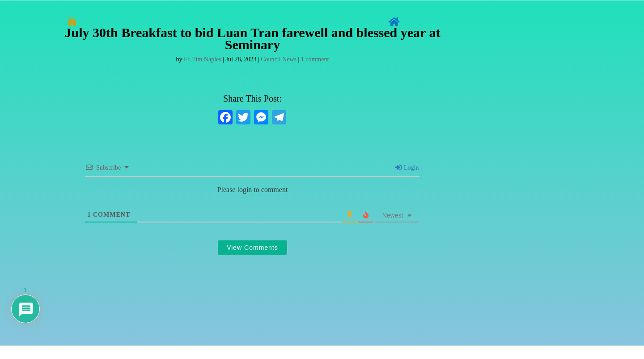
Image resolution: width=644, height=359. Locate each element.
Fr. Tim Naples (203, 59)
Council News (279, 59)
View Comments (252, 248)
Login (407, 168)
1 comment (315, 59)
